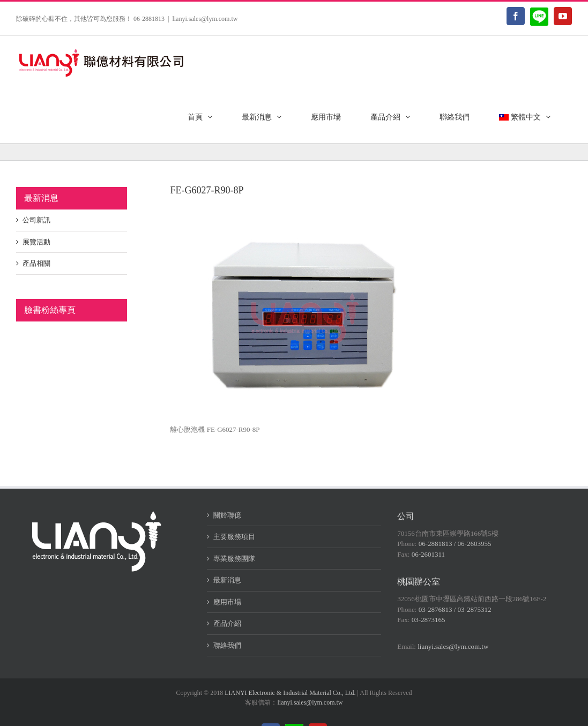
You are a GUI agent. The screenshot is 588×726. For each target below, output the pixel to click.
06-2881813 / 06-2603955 (455, 544)
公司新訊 (36, 220)
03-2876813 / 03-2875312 (455, 609)
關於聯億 (227, 515)
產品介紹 (227, 623)
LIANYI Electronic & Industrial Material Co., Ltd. (290, 693)
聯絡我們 (227, 645)
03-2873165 (429, 620)
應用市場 (227, 602)
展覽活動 (36, 242)
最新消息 (227, 580)
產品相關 (36, 263)
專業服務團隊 (234, 559)
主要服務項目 (234, 537)
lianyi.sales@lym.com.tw (205, 19)
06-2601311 (428, 554)
